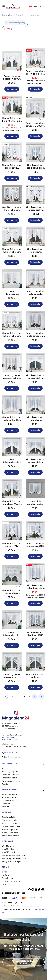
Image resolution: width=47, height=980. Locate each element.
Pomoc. (5, 768)
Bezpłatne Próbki (9, 817)
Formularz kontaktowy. (12, 881)
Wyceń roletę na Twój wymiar (24, 962)
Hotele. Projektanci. (10, 830)
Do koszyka (12, 89)
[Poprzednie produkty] (13, 696)
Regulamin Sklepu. (10, 778)
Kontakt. (6, 875)
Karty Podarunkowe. (11, 836)
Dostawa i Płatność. (11, 775)
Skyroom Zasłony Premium (14, 855)
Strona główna (8, 15)
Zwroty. (5, 784)
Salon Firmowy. (8, 878)
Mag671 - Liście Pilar (11, 849)
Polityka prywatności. (11, 781)
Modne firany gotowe (32, 15)
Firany (19, 15)
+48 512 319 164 (8, 737)
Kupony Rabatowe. (10, 833)
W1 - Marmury (8, 846)
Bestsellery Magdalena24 (13, 858)
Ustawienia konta (9, 801)
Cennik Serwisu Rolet (11, 826)
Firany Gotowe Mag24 (12, 862)
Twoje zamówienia (10, 794)
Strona (20, 696)
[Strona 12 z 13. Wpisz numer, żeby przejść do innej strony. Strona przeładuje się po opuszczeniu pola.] (25, 696)
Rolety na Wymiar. (10, 823)
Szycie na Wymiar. (10, 820)
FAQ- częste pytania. (11, 772)
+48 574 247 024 (9, 739)
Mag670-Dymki (9, 852)
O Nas (5, 872)
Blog (4, 884)
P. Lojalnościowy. (9, 797)
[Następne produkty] (34, 696)
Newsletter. (7, 807)
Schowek (6, 804)
